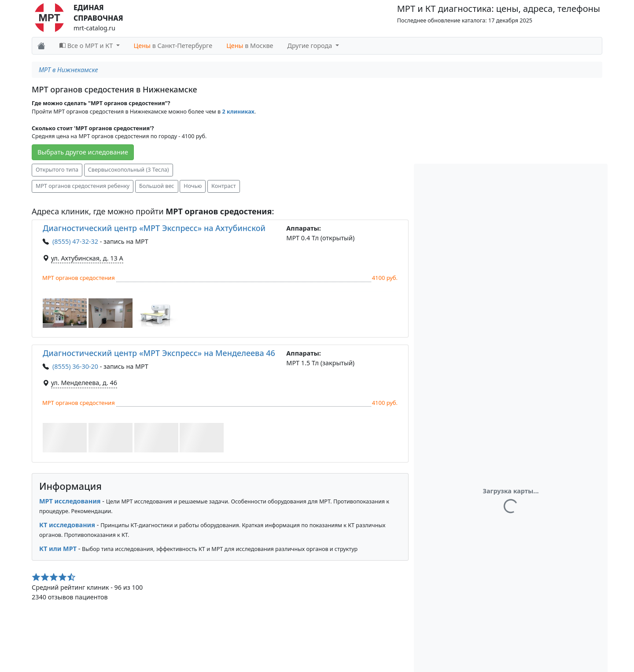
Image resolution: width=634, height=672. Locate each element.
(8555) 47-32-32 (75, 241)
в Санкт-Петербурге (173, 46)
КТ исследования (67, 525)
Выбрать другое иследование (83, 152)
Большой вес (157, 186)
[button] (65, 313)
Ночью (193, 186)
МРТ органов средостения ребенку (83, 186)
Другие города (311, 46)
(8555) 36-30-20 (75, 366)
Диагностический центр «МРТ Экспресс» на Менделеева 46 (159, 353)
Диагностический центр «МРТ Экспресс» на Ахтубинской (154, 228)
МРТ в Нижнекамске (68, 70)
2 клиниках (238, 112)
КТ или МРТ (58, 549)
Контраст (223, 186)
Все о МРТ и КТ (87, 46)
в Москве (250, 46)
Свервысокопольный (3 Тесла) (129, 170)
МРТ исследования (70, 501)
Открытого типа (57, 170)
